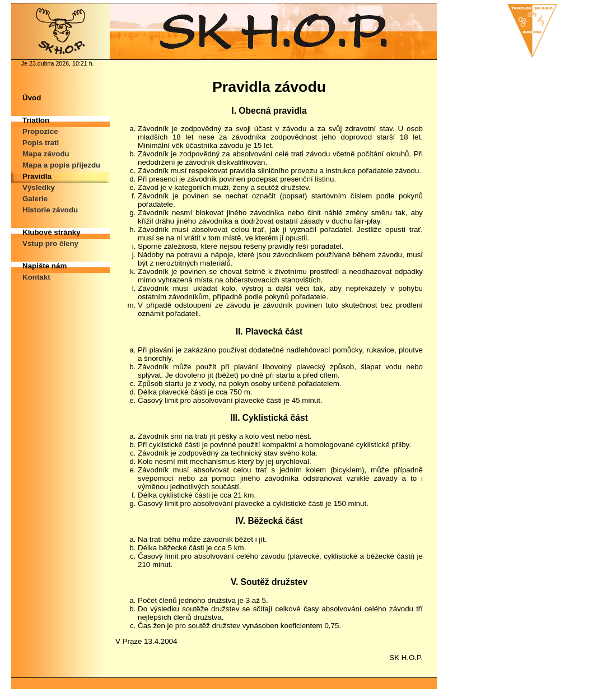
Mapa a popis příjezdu (61, 165)
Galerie (35, 199)
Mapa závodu (46, 154)
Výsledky (39, 187)
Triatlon (36, 120)
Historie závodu (50, 210)
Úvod (32, 98)
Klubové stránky (52, 232)
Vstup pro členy (50, 243)
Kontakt (36, 277)
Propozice (40, 131)
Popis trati (41, 143)
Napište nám (45, 266)
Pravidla (37, 176)
